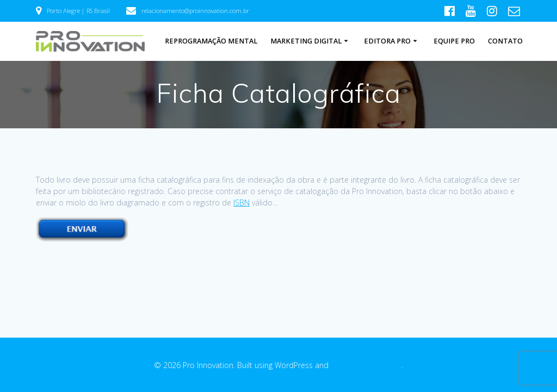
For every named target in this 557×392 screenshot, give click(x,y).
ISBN (242, 203)
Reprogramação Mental (211, 41)
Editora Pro (387, 41)
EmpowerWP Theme (366, 365)
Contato (505, 41)
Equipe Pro (454, 41)
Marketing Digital (306, 41)
